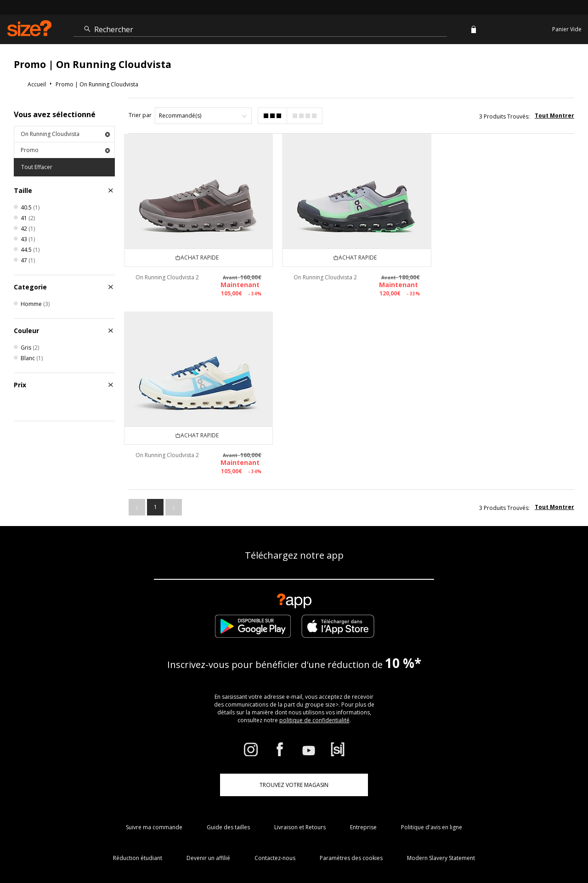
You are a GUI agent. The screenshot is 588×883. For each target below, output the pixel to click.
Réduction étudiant (138, 762)
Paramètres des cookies (351, 762)
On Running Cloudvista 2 (167, 277)
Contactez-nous (275, 762)
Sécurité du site (513, 849)
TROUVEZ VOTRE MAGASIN (294, 689)
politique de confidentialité (314, 625)
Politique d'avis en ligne (432, 732)
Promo (65, 150)
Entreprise (363, 732)
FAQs (369, 849)
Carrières (477, 849)
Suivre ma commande (154, 732)
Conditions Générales (408, 849)
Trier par (140, 115)
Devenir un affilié (208, 762)
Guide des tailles (228, 732)
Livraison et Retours (300, 732)
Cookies (451, 849)
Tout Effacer (37, 167)
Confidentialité (555, 849)
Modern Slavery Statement (441, 762)
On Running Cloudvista (65, 134)
